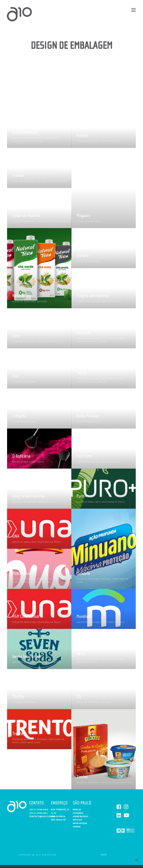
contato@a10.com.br (42, 816)
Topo (104, 855)
